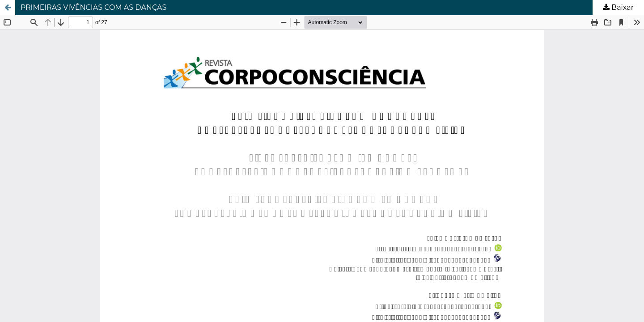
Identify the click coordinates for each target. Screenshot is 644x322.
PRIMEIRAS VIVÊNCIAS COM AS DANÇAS (94, 7)
